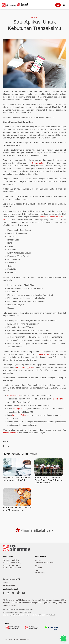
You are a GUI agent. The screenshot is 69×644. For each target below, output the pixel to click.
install (5, 433)
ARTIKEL (34, 17)
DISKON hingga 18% (26, 367)
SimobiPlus (13, 433)
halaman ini (44, 354)
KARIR (37, 570)
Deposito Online (19, 415)
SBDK (37, 565)
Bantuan (38, 560)
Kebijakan (38, 568)
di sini (53, 615)
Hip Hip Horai (57, 399)
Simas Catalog (39, 163)
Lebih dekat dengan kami (44, 563)
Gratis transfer (14, 396)
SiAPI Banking (40, 573)
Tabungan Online (20, 409)
